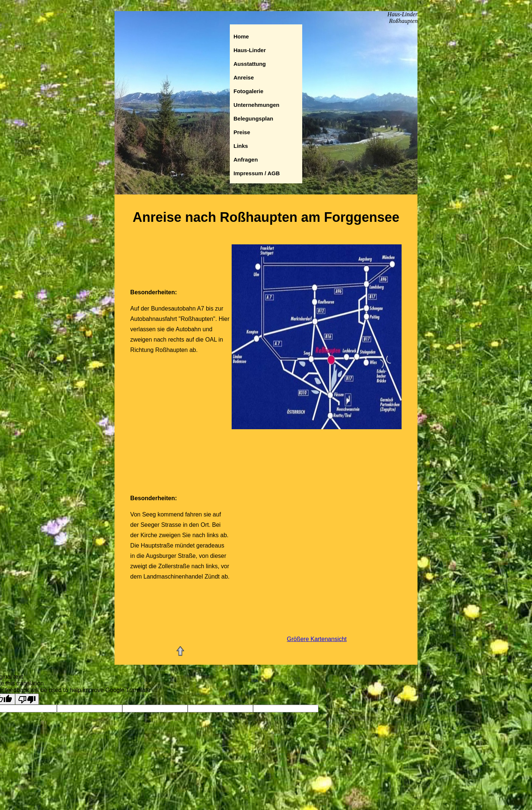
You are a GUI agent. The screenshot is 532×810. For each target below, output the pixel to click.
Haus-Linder (250, 50)
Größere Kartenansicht (317, 639)
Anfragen (246, 160)
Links (241, 146)
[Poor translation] (27, 699)
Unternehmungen (256, 105)
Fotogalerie (248, 91)
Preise (242, 132)
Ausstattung (250, 64)
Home (241, 36)
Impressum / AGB (257, 173)
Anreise (244, 77)
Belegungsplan (253, 118)
